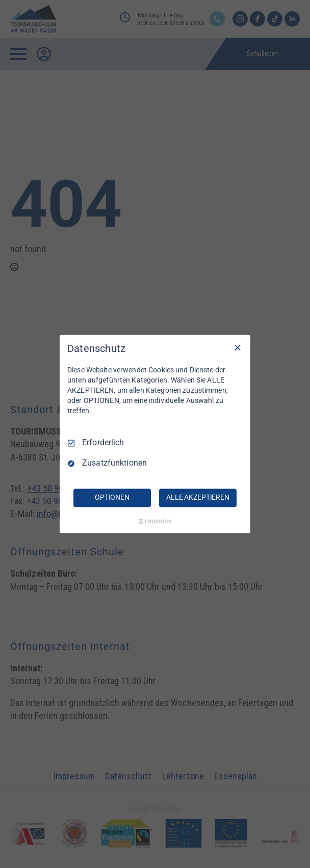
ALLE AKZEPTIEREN (198, 498)
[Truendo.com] (155, 522)
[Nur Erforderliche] (238, 347)
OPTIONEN (112, 498)
